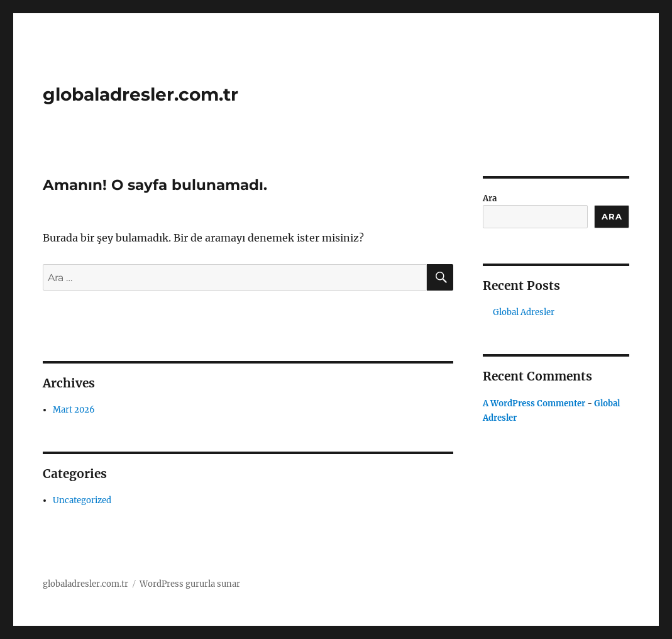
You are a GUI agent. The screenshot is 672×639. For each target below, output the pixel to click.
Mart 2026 (74, 410)
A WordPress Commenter (534, 403)
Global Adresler (524, 312)
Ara (490, 198)
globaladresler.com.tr (140, 94)
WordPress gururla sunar (190, 584)
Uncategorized (82, 500)
